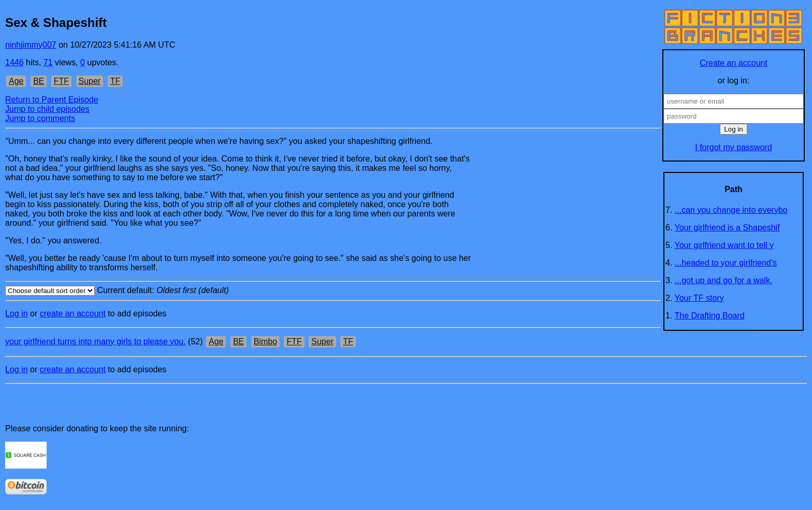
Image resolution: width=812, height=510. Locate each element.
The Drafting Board (710, 316)
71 (48, 62)
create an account (73, 314)
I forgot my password (734, 147)
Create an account (734, 63)
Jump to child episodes (47, 109)
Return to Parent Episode (52, 100)
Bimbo (265, 341)
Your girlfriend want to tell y (724, 245)
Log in (17, 314)
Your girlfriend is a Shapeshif (727, 228)
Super (90, 81)
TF (115, 81)
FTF (61, 81)
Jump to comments (40, 118)
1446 (15, 62)
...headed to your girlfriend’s (726, 263)
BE (39, 81)
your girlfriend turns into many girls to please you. (96, 341)
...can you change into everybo (731, 210)
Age (16, 81)
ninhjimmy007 (31, 45)
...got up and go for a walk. (724, 280)
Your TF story (699, 298)
